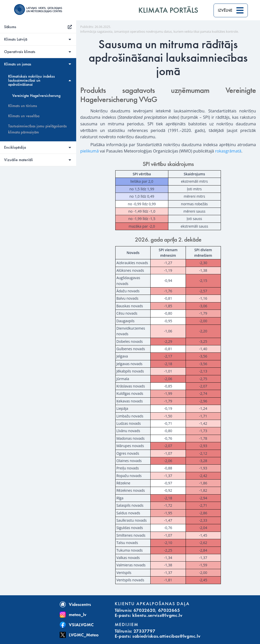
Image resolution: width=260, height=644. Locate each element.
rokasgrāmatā (228, 151)
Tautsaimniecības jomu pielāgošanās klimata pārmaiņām (37, 129)
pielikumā (90, 151)
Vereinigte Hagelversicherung (36, 96)
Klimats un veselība (24, 116)
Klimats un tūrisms (23, 106)
